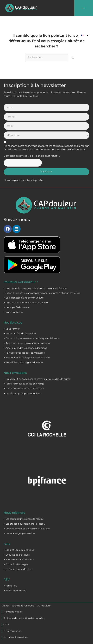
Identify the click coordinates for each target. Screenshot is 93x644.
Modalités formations (16, 637)
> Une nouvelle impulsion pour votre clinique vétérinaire (35, 288)
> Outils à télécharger (16, 564)
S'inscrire (47, 172)
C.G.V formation (12, 631)
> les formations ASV (15, 591)
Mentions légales (13, 612)
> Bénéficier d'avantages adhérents (23, 362)
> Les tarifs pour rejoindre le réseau (23, 519)
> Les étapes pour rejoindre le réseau (24, 524)
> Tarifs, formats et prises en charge (24, 384)
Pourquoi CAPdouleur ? (21, 282)
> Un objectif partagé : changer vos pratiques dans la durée (37, 379)
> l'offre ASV (10, 586)
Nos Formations (15, 373)
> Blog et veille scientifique (19, 550)
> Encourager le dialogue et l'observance (27, 358)
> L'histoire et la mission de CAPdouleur (26, 303)
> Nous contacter (13, 312)
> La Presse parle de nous (18, 569)
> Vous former (12, 329)
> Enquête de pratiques (17, 555)
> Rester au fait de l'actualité (20, 333)
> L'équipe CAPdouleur (16, 307)
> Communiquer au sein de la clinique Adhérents (31, 338)
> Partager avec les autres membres (24, 353)
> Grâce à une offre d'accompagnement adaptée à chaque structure (42, 293)
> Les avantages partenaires (19, 533)
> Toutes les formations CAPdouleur (24, 389)
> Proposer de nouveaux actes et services (27, 343)
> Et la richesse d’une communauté (24, 298)
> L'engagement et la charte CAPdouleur (27, 529)
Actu (7, 544)
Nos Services (13, 322)
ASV (7, 579)
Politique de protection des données (24, 618)
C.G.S (6, 624)
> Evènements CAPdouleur (19, 559)
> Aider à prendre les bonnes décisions (25, 348)
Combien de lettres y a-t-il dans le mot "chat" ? (32, 156)
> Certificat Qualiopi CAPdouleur (22, 393)
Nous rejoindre (14, 513)
